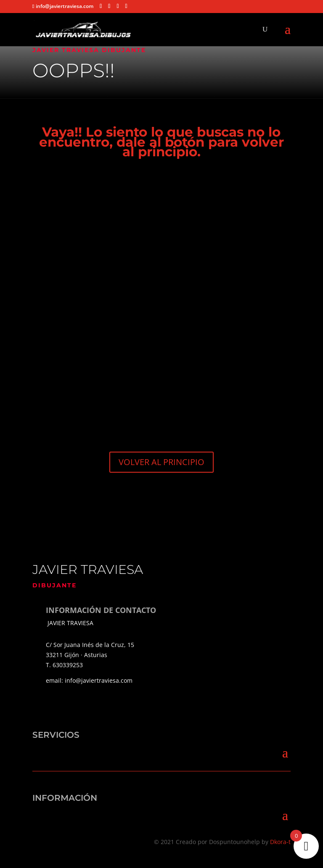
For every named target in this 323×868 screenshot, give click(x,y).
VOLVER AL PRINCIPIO (161, 462)
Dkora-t (280, 842)
